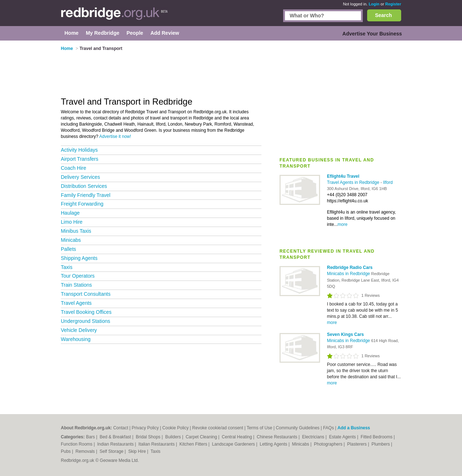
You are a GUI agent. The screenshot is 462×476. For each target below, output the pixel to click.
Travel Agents (76, 303)
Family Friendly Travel (86, 195)
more (342, 224)
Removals (86, 451)
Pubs (66, 451)
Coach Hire (73, 168)
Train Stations (76, 285)
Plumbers (381, 444)
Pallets (68, 249)
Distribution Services (84, 186)
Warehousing (76, 339)
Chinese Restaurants (278, 437)
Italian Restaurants (157, 444)
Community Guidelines (298, 428)
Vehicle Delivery (79, 330)
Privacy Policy (145, 428)
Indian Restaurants (116, 444)
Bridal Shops (149, 437)
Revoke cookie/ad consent (218, 428)
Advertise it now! (115, 136)
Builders (174, 437)
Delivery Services (80, 177)
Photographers (329, 444)
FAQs (328, 428)
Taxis (67, 267)
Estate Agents (343, 437)
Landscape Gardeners (234, 444)
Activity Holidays (79, 150)
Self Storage (112, 451)
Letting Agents (274, 444)
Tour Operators (78, 276)
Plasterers (358, 444)
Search (384, 15)
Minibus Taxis (76, 231)
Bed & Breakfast (116, 437)
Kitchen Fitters (194, 444)
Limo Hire (72, 222)
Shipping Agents (79, 258)
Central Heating (238, 437)
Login (374, 4)
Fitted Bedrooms (377, 437)
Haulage (70, 213)
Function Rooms (77, 444)
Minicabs (71, 240)
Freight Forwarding (82, 204)
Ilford (388, 182)
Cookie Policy (175, 428)
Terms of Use (259, 428)
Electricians (314, 437)
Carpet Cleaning (202, 437)
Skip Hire (138, 451)
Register (393, 4)
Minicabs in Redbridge (349, 274)
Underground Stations (85, 321)
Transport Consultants (86, 294)
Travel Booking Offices (86, 312)
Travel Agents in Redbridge (354, 182)
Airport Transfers (79, 159)
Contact (121, 428)
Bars (91, 437)
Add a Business (354, 428)
